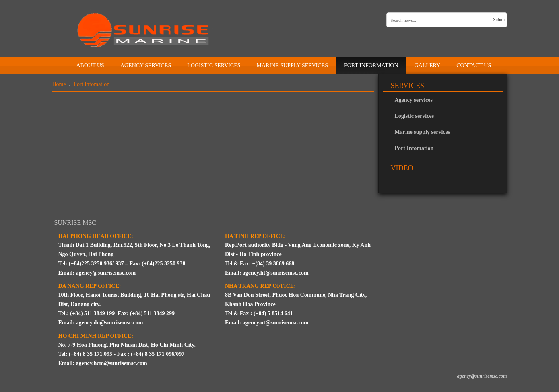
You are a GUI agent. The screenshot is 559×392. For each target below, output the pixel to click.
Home (60, 64)
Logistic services (214, 65)
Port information (371, 65)
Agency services (414, 100)
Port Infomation (414, 148)
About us (90, 65)
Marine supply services (292, 65)
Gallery (428, 65)
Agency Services (146, 65)
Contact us (474, 65)
